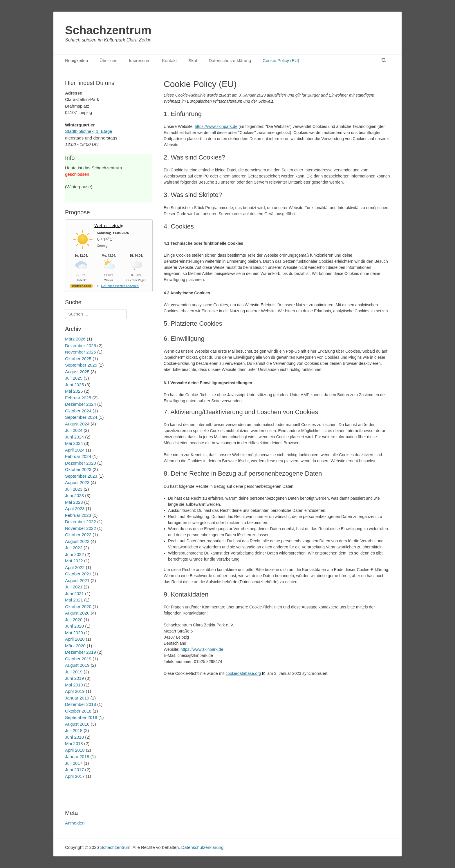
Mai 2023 (74, 502)
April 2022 (75, 567)
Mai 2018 (74, 743)
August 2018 (77, 724)
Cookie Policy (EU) (281, 60)
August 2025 (77, 372)
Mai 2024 (74, 443)
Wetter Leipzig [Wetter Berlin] (109, 225)
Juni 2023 (74, 495)
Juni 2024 (74, 437)
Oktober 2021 (78, 574)
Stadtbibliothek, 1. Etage (89, 131)
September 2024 (81, 417)
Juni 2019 (74, 678)
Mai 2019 (74, 685)
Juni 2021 (74, 594)
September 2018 (81, 717)
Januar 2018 (77, 756)
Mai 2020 (74, 633)
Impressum (140, 60)
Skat (193, 60)
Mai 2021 (74, 600)
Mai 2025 (74, 391)
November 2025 (81, 352)
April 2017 (75, 776)
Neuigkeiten (76, 60)
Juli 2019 (74, 672)
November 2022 (81, 528)
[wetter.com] (81, 287)
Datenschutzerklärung (230, 60)
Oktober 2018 (78, 711)
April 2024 (75, 450)
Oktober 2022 (78, 535)
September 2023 (81, 476)
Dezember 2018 (81, 704)
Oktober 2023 (78, 469)
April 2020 (75, 639)
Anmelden (75, 823)
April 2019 (75, 691)
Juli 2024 (74, 430)
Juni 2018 (74, 737)
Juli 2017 (74, 763)
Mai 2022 (74, 561)
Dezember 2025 (81, 346)
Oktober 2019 (78, 659)
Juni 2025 (74, 385)
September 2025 (81, 365)
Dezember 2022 (81, 522)
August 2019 (77, 665)
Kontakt (169, 60)
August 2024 (77, 424)
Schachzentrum (108, 30)
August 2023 (77, 482)
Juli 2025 (74, 378)
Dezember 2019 (81, 652)
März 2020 (75, 646)
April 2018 (75, 750)
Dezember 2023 (81, 463)
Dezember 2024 (81, 404)
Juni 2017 (74, 770)
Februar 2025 (78, 398)
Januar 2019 (77, 698)
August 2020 (77, 613)
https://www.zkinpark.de (216, 126)
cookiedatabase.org (243, 673)
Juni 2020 (74, 626)
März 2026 (75, 339)
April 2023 (75, 509)
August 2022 (77, 541)
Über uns (108, 60)
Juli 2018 (74, 730)
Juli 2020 (74, 620)
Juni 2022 (74, 554)
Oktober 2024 (78, 411)
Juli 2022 (74, 548)
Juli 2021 (74, 587)
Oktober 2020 (78, 607)
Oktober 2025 (78, 359)
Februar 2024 (78, 456)
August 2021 (77, 580)
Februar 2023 (78, 515)
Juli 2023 (74, 489)
